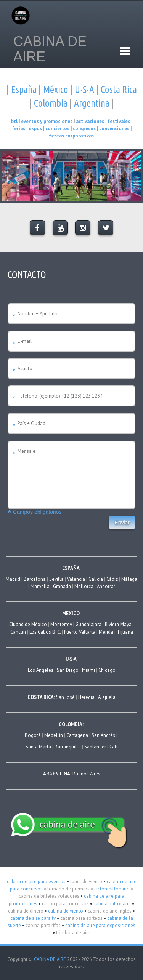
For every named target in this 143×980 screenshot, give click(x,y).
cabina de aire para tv (33, 918)
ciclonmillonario (111, 889)
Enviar (122, 523)
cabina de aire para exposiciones (100, 925)
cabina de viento (65, 911)
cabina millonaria (112, 904)
